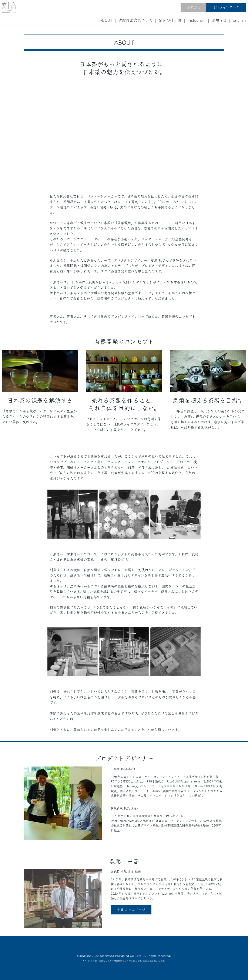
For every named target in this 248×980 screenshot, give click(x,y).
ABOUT (106, 20)
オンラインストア (226, 7)
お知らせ (219, 20)
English (239, 20)
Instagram (197, 20)
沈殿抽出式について (135, 20)
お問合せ (194, 7)
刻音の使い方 (170, 20)
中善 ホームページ (131, 910)
